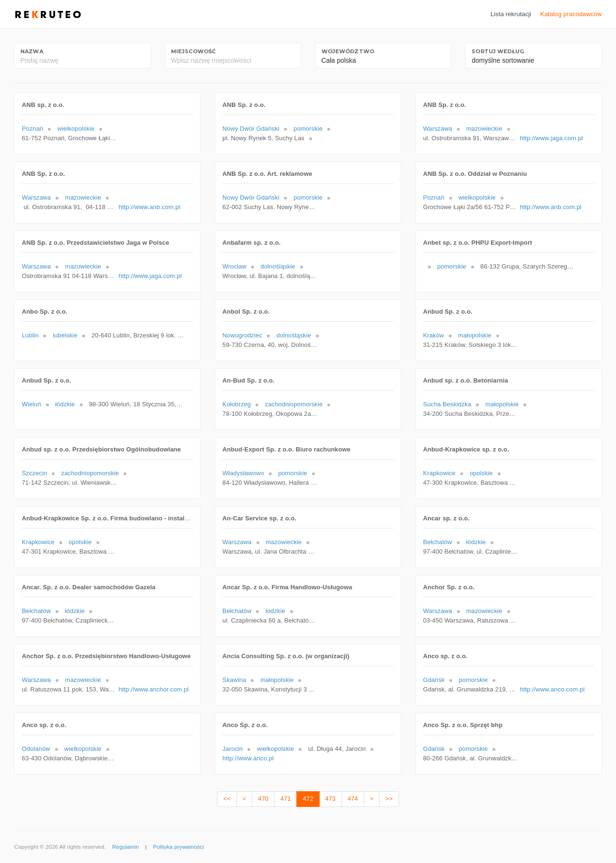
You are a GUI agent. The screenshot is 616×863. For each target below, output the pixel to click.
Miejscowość (193, 51)
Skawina (234, 680)
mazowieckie (484, 129)
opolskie (481, 473)
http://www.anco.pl (248, 758)
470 (263, 799)
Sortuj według (498, 51)
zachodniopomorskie (294, 404)
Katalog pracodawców (571, 14)
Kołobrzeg (237, 404)
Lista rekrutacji (511, 14)
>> (389, 799)
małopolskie (475, 335)
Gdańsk (434, 680)
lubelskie (65, 335)
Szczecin (34, 473)
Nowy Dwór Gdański (251, 129)
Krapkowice (440, 473)
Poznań (33, 129)
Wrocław (234, 266)
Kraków (434, 335)
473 (331, 799)
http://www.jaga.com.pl (551, 138)
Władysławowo (243, 473)
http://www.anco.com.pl (552, 689)
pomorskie (308, 129)
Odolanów (36, 749)
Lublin (30, 335)
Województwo (348, 51)
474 (353, 799)
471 (285, 799)
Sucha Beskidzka (447, 404)
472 (308, 799)
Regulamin (125, 847)
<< (227, 799)
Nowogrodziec (242, 335)
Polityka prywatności (178, 847)
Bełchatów (438, 542)
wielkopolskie (76, 129)
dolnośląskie (278, 266)
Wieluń (32, 404)
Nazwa (32, 51)
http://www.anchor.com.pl (154, 689)
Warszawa (438, 129)
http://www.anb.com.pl (150, 207)
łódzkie (65, 404)
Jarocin (232, 749)
